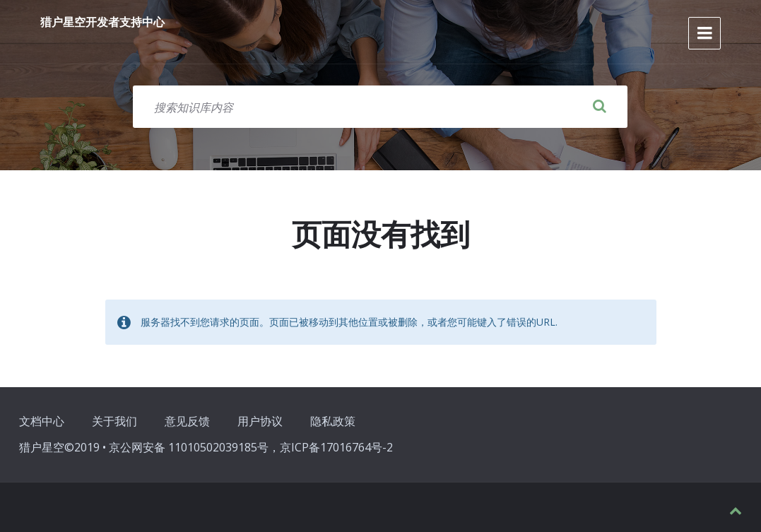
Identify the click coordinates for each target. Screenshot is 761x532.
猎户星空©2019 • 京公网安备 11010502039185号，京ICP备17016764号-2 (206, 447)
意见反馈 (187, 421)
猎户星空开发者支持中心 (102, 22)
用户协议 (260, 421)
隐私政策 (333, 421)
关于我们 (114, 421)
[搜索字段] (380, 107)
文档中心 (42, 421)
